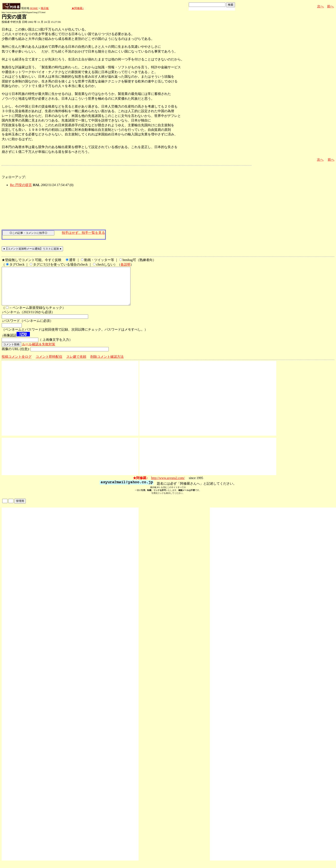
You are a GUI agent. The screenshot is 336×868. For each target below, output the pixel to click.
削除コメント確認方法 (107, 364)
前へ (330, 6)
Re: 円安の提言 (21, 185)
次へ (320, 6)
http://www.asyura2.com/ (168, 485)
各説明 (125, 264)
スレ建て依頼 (76, 364)
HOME (34, 8)
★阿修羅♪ (78, 8)
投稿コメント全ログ (17, 364)
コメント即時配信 (49, 364)
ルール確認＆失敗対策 (39, 352)
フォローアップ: (14, 177)
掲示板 (45, 8)
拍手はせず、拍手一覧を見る (83, 233)
